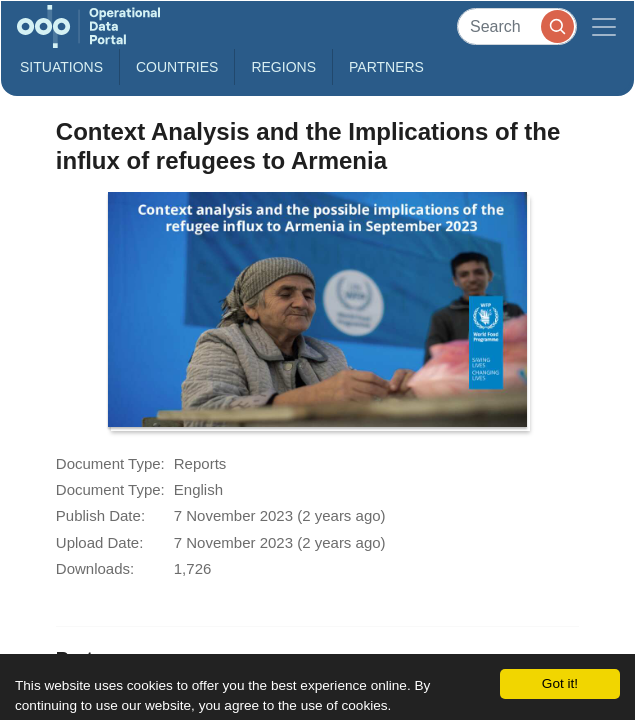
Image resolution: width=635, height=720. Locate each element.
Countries (177, 67)
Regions (283, 67)
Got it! (560, 683)
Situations (61, 67)
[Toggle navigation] (604, 26)
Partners (386, 67)
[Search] (517, 26)
